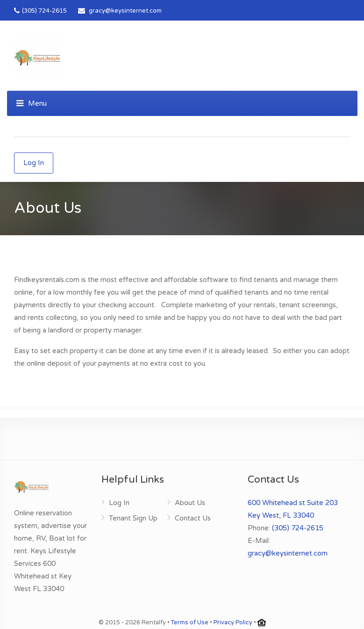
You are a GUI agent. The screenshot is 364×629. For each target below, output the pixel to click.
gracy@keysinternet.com (125, 11)
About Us (190, 503)
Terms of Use (190, 622)
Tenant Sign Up (133, 518)
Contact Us (193, 518)
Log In (34, 163)
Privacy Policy (233, 622)
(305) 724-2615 (40, 11)
